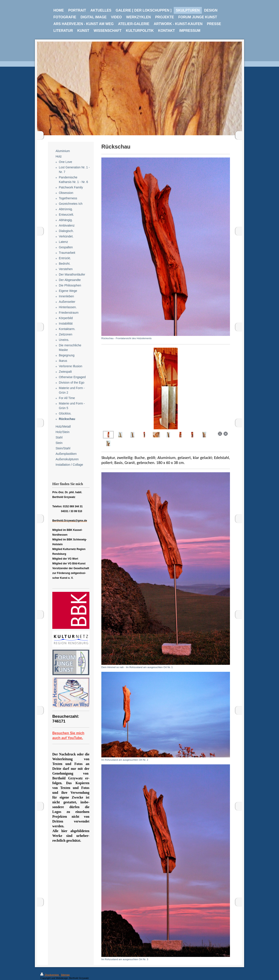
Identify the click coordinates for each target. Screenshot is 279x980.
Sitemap (65, 975)
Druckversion (50, 975)
